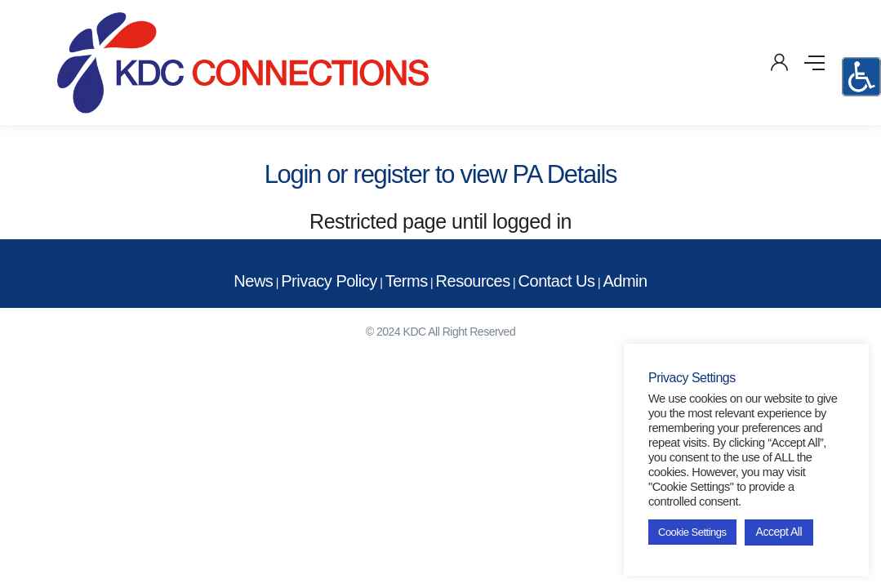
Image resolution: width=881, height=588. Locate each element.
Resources (473, 281)
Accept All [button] (779, 532)
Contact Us (557, 281)
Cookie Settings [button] (692, 532)
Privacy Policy (329, 281)
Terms (407, 281)
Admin (625, 281)
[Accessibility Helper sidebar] (861, 77)
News (253, 281)
